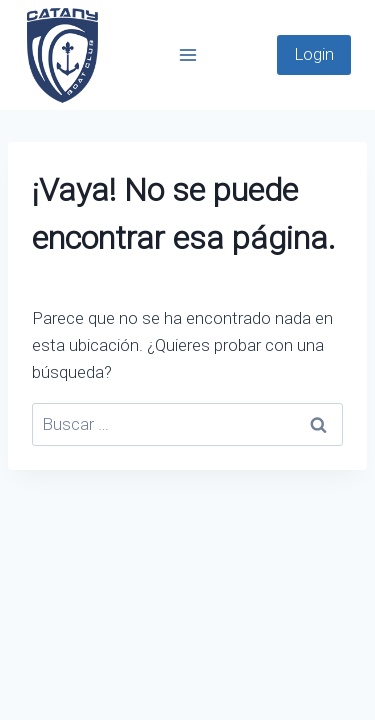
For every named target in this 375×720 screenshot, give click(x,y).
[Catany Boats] (62, 55)
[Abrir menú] (187, 54)
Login (314, 54)
